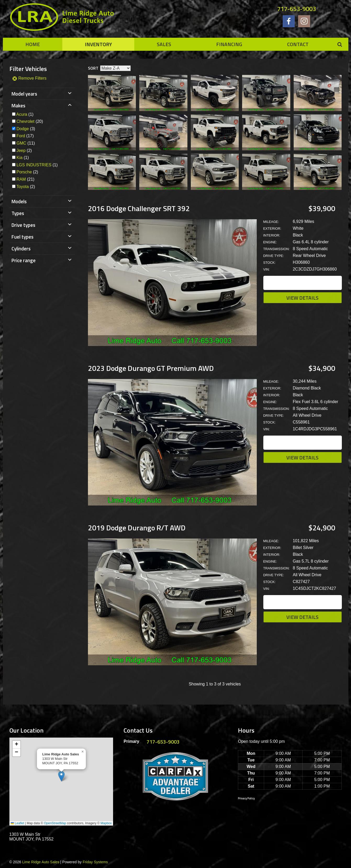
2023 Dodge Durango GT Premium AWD (151, 368)
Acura (22, 114)
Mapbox (106, 823)
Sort (93, 68)
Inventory (98, 44)
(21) (25, 179)
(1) (25, 114)
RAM (21, 179)
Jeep (21, 150)
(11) (26, 143)
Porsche (24, 172)
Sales (164, 44)
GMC (21, 143)
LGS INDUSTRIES (34, 165)
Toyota (23, 187)
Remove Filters (29, 78)
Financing (229, 44)
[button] (61, 776)
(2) (24, 150)
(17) (25, 136)
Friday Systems (95, 862)
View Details (302, 298)
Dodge (23, 129)
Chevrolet (25, 121)
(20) (30, 121)
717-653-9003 (297, 9)
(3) (26, 129)
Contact (298, 44)
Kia (19, 158)
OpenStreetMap (55, 823)
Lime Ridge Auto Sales (41, 862)
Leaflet (17, 823)
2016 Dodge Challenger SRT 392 (139, 208)
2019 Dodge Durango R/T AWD (137, 528)
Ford (21, 136)
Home (33, 44)
